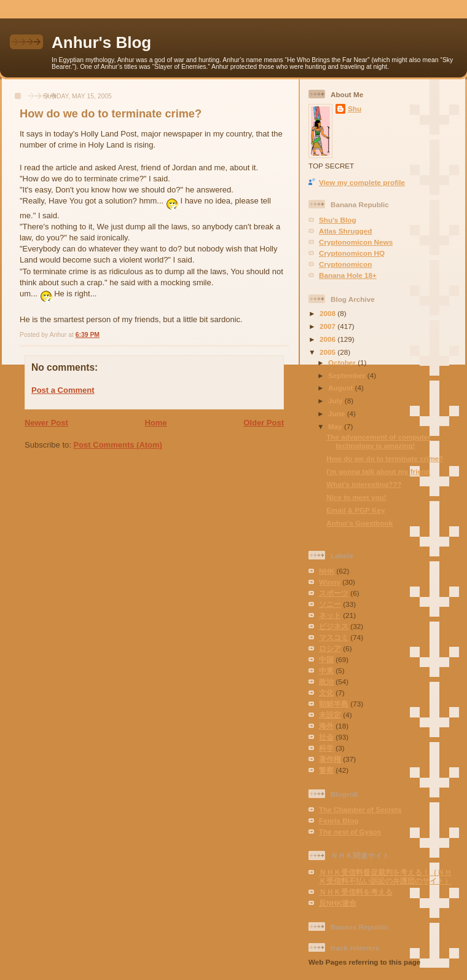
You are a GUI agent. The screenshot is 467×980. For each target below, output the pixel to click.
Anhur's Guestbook (359, 523)
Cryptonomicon (345, 264)
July (336, 401)
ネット (330, 615)
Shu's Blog (338, 220)
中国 (326, 659)
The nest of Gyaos (350, 832)
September (348, 375)
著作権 (330, 759)
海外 (326, 726)
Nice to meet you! (356, 497)
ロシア (330, 648)
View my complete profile (362, 182)
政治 (326, 682)
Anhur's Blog (101, 42)
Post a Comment (63, 390)
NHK (327, 571)
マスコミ (334, 637)
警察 (326, 770)
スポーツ (334, 593)
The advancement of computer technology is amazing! (379, 441)
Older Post (264, 423)
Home (155, 423)
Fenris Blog (339, 820)
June (338, 413)
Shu (355, 109)
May (336, 426)
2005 (328, 352)
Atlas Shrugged (345, 231)
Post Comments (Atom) (118, 445)
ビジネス (334, 626)
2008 (328, 313)
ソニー (330, 604)
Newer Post (46, 423)
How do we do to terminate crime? (111, 114)
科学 (326, 748)
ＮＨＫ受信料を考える (356, 892)
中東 (326, 670)
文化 (326, 693)
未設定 (330, 715)
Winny (330, 582)
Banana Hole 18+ (348, 275)
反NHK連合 (338, 903)
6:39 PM (88, 335)
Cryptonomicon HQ (352, 253)
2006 (328, 339)
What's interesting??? (364, 484)
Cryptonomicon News (356, 242)
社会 (326, 737)
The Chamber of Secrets (360, 809)
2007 (328, 326)
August (342, 388)
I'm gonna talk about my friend (378, 471)
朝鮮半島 (334, 704)
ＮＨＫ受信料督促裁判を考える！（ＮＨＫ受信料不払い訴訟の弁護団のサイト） (385, 876)
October (343, 362)
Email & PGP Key (355, 510)
